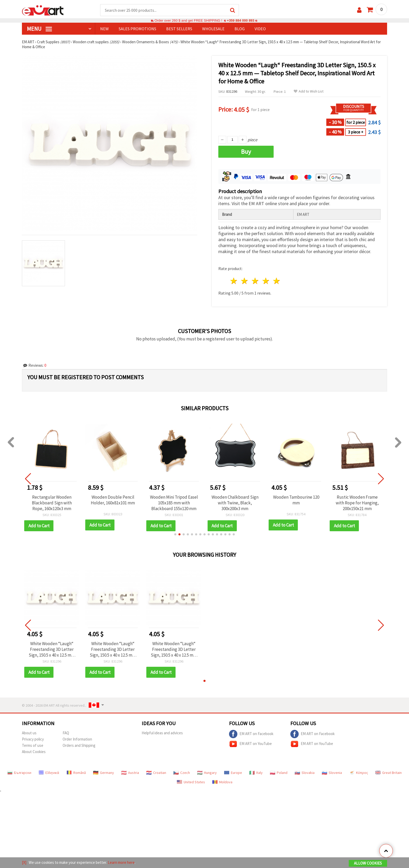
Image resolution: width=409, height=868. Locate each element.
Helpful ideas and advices (162, 733)
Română (76, 773)
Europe (233, 773)
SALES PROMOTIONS (137, 29)
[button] (175, 535)
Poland (279, 773)
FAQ (66, 733)
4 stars (266, 281)
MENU (39, 29)
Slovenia (332, 773)
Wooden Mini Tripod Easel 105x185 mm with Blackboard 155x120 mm (174, 503)
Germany (104, 773)
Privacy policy (33, 739)
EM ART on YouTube (250, 744)
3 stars (255, 281)
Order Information (77, 739)
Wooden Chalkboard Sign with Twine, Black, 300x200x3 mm (235, 503)
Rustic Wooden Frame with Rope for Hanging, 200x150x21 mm (357, 503)
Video (260, 29)
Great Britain (389, 773)
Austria (130, 773)
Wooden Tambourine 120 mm (296, 500)
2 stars (245, 281)
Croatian (156, 773)
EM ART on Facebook (251, 734)
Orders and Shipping (79, 746)
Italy (256, 773)
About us (29, 733)
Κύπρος (359, 773)
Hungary (207, 773)
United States (191, 782)
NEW (104, 29)
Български (19, 773)
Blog (240, 29)
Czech (182, 773)
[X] (24, 862)
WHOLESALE (213, 29)
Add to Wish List (309, 92)
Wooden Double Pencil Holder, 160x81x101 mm (113, 500)
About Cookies (34, 752)
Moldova (222, 782)
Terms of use (33, 746)
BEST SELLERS (179, 29)
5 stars (277, 281)
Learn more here (121, 862)
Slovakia (305, 773)
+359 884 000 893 (240, 21)
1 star (234, 281)
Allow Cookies (368, 863)
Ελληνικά (49, 773)
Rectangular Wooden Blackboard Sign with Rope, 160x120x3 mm (52, 503)
